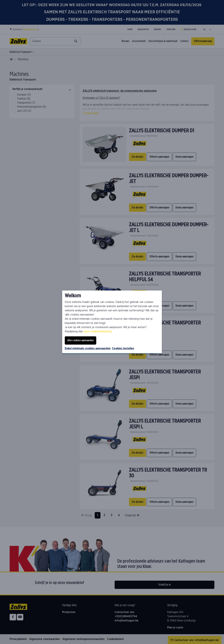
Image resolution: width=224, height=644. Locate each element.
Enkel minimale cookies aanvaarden (88, 348)
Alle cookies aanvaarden (80, 340)
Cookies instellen (123, 348)
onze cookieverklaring (97, 331)
